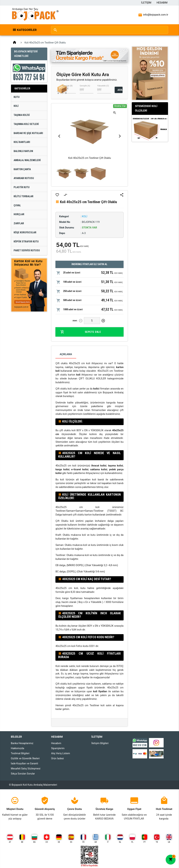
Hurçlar (19, 214)
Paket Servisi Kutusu (27, 251)
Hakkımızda (17, 748)
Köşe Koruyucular (25, 233)
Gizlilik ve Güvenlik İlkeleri (25, 758)
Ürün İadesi (57, 758)
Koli (16, 106)
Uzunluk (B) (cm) (67, 87)
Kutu (17, 97)
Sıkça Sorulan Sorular (23, 774)
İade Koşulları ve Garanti (24, 764)
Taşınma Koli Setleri (26, 124)
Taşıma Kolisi (22, 115)
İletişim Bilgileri (100, 743)
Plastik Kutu (22, 187)
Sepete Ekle (81, 332)
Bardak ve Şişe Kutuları (28, 133)
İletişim (146, 3)
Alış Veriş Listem (60, 753)
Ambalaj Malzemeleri (27, 160)
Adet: (75, 321)
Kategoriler (27, 30)
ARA (120, 90)
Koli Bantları (22, 142)
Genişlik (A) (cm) (85, 87)
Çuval (17, 205)
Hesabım (162, 3)
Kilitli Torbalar (24, 196)
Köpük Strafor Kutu (26, 242)
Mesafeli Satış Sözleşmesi (26, 769)
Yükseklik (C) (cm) (103, 87)
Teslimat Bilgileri (20, 753)
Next (120, 136)
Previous (59, 136)
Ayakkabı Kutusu (24, 178)
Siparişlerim (58, 748)
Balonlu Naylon (23, 151)
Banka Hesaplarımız (22, 743)
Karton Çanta (22, 169)
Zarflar (19, 223)
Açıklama (66, 354)
